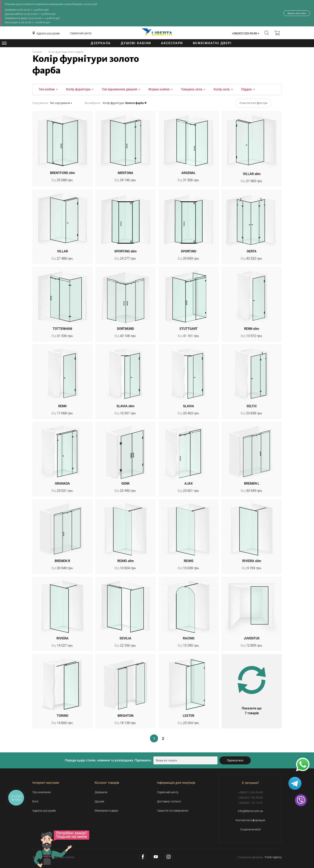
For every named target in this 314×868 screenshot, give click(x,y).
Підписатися (235, 760)
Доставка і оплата (169, 801)
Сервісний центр (81, 33)
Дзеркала (101, 43)
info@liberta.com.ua (250, 811)
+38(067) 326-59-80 (244, 33)
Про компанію (42, 792)
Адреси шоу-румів (48, 33)
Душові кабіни (136, 43)
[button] (65, 103)
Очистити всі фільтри (253, 103)
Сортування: (41, 103)
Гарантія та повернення (173, 811)
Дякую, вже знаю (297, 13)
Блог (36, 801)
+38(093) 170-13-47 (251, 803)
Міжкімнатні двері (212, 43)
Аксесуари (172, 43)
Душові (99, 801)
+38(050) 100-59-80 (251, 798)
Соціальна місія (251, 829)
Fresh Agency (273, 857)
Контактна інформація (250, 820)
